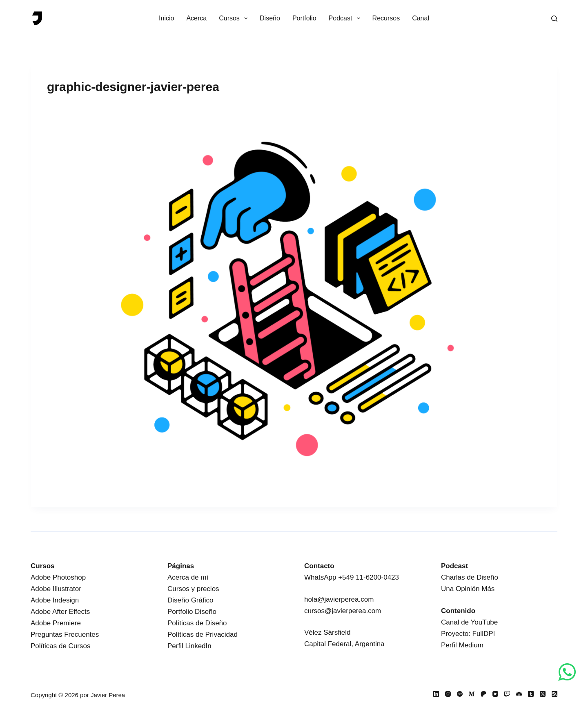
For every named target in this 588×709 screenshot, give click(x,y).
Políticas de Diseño (197, 623)
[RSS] (555, 694)
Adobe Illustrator (56, 589)
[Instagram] (448, 694)
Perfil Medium (462, 645)
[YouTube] (495, 694)
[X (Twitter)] (543, 694)
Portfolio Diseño (192, 612)
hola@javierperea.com (339, 599)
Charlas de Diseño (470, 577)
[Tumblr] (531, 694)
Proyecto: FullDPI (468, 634)
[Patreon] (483, 694)
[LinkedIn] (436, 694)
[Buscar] (554, 19)
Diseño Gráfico (190, 600)
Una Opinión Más (468, 589)
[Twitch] (507, 694)
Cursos (235, 18)
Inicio (166, 18)
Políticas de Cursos (60, 646)
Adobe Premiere (56, 623)
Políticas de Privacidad (203, 635)
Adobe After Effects (60, 612)
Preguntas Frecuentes (65, 635)
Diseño (270, 18)
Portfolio (304, 18)
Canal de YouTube (469, 622)
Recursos (386, 18)
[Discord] (519, 694)
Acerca (196, 18)
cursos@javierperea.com (343, 611)
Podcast (346, 18)
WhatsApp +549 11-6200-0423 (352, 577)
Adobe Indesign (55, 600)
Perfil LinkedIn (189, 646)
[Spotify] (460, 694)
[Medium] (472, 694)
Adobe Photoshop (58, 577)
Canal (421, 18)
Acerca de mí (188, 577)
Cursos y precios (193, 589)
